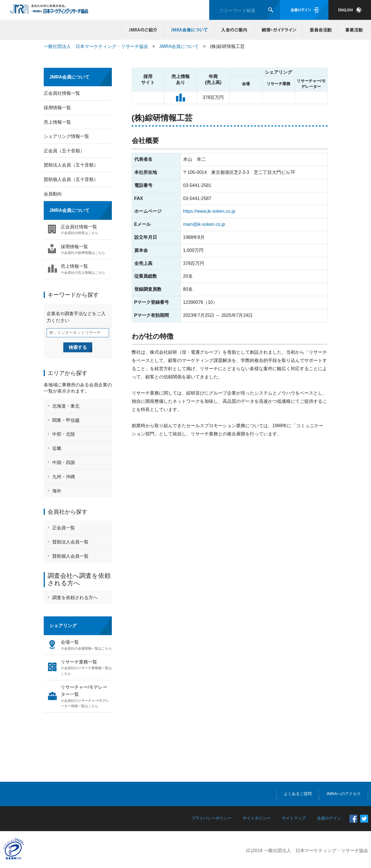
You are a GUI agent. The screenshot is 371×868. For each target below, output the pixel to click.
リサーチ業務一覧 (86, 668)
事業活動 (353, 30)
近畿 (57, 448)
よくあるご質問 (298, 794)
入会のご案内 (234, 30)
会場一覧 (86, 645)
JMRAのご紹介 (143, 30)
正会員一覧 (64, 528)
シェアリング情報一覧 (66, 136)
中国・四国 (64, 463)
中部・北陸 (64, 434)
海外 (57, 491)
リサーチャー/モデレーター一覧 (86, 697)
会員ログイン (304, 10)
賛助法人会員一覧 (70, 542)
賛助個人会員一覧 (70, 556)
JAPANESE (350, 10)
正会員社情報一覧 (62, 93)
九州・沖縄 (64, 477)
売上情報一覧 (57, 122)
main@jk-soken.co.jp (204, 224)
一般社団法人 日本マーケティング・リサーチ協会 (96, 46)
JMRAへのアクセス (343, 794)
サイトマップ (294, 818)
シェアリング (63, 626)
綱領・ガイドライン (278, 30)
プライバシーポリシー (211, 818)
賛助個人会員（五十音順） (71, 179)
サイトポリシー (257, 818)
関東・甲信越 (66, 420)
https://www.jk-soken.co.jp (209, 211)
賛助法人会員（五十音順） (71, 165)
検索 (271, 10)
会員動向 (53, 194)
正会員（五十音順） (64, 151)
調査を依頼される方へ (75, 598)
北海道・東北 (66, 406)
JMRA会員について (189, 30)
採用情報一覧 (57, 108)
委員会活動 (320, 30)
